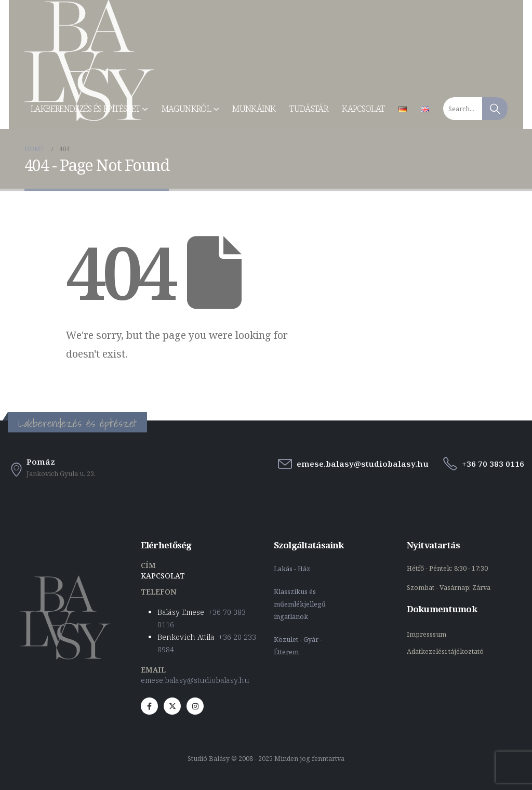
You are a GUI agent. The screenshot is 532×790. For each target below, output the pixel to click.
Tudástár (309, 109)
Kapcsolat (363, 109)
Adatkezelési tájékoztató (445, 651)
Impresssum (427, 634)
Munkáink (254, 109)
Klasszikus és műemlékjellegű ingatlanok (300, 604)
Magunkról (186, 109)
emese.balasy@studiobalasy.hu (195, 680)
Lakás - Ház (293, 569)
